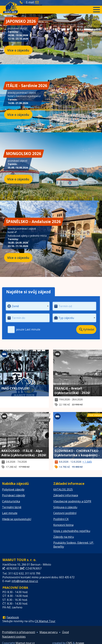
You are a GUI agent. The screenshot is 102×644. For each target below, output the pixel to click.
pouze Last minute (24, 330)
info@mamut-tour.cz (25, 581)
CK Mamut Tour (45, 621)
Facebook (13, 617)
